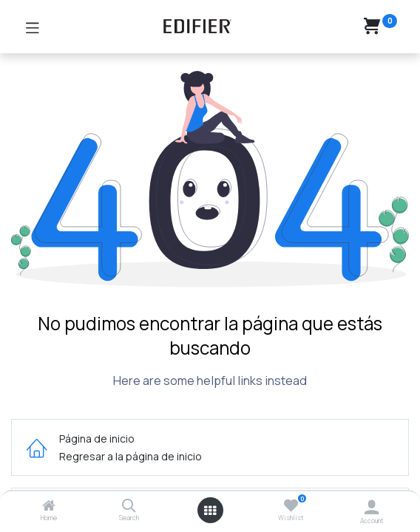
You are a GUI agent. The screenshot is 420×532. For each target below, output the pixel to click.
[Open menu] (210, 511)
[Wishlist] (291, 506)
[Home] (49, 507)
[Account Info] (372, 507)
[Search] (129, 507)
